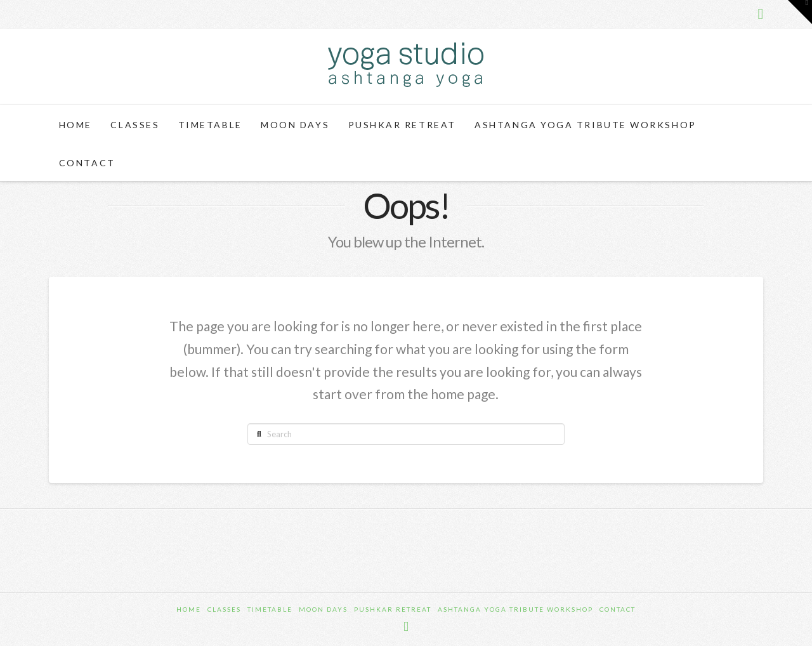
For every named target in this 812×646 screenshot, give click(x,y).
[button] (800, 12)
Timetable (270, 609)
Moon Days (323, 609)
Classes (224, 609)
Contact (618, 609)
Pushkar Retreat (393, 609)
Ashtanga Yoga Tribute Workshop (515, 609)
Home (189, 609)
